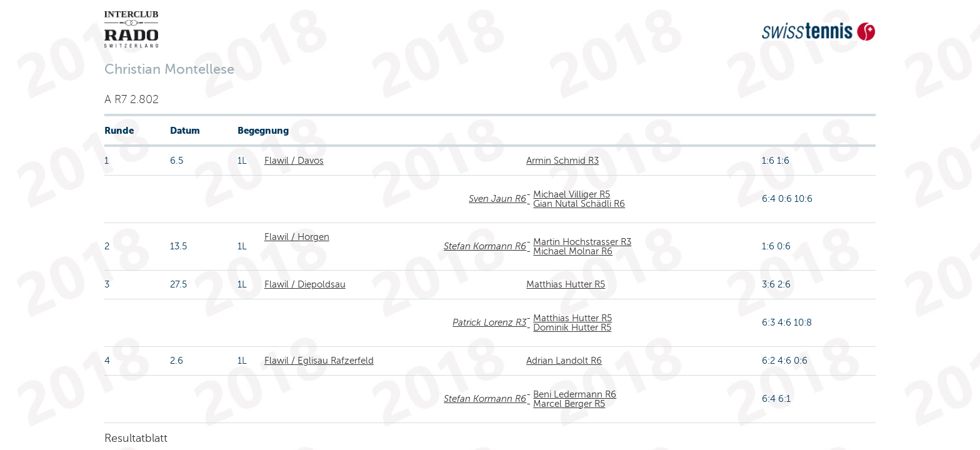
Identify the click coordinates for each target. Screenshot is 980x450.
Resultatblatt (136, 438)
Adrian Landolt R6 (564, 361)
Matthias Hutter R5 (566, 284)
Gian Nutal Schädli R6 (579, 204)
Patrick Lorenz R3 (489, 322)
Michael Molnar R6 (573, 251)
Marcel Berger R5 (569, 404)
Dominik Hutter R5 (572, 327)
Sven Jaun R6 (497, 199)
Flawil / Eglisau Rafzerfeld (319, 361)
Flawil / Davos (294, 161)
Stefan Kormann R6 (485, 246)
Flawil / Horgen (297, 237)
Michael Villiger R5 (572, 194)
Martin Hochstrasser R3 (582, 242)
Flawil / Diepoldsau (305, 284)
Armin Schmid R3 (562, 161)
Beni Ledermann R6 (575, 394)
